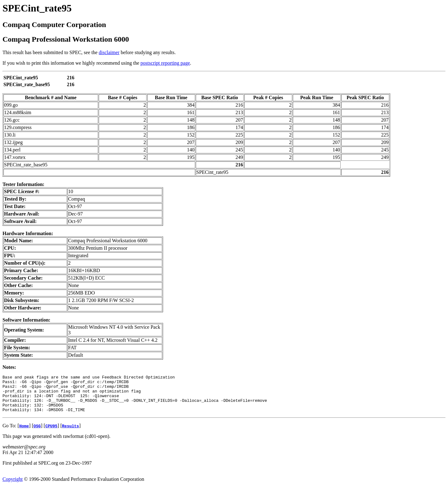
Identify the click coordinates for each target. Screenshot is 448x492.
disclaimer (109, 52)
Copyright (13, 487)
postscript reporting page (165, 63)
